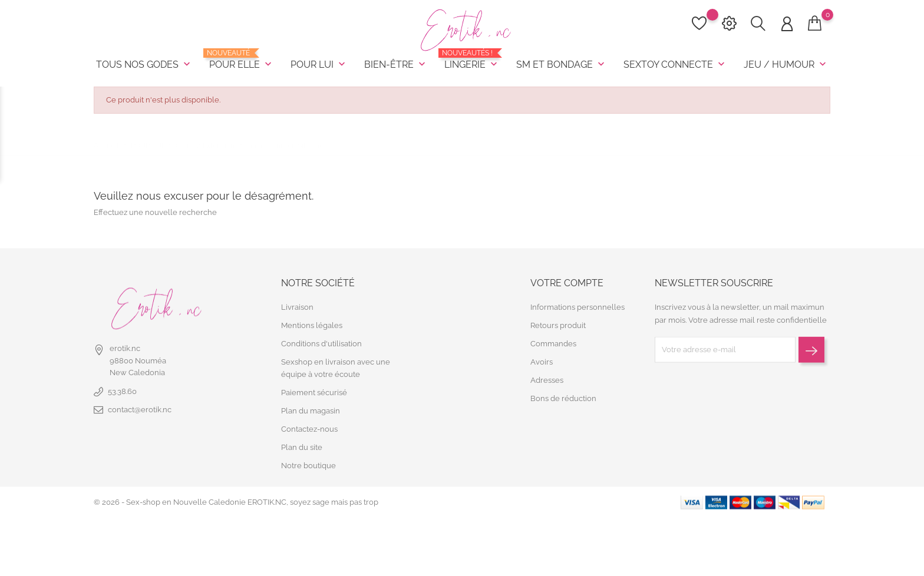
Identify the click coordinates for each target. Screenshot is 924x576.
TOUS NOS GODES (144, 65)
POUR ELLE (242, 60)
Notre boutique (308, 466)
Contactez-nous (309, 429)
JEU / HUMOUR (786, 65)
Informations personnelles (577, 307)
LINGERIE (472, 60)
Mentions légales (312, 325)
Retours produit (558, 325)
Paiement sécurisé (314, 393)
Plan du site (302, 447)
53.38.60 (122, 391)
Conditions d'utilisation (321, 344)
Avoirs (542, 362)
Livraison (297, 307)
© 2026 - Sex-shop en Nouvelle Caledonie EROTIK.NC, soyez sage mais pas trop (236, 502)
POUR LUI (319, 65)
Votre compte (567, 282)
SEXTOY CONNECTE (675, 65)
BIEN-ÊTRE (396, 65)
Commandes (553, 344)
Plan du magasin (311, 411)
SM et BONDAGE (562, 65)
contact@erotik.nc (140, 410)
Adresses (547, 380)
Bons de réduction (563, 398)
